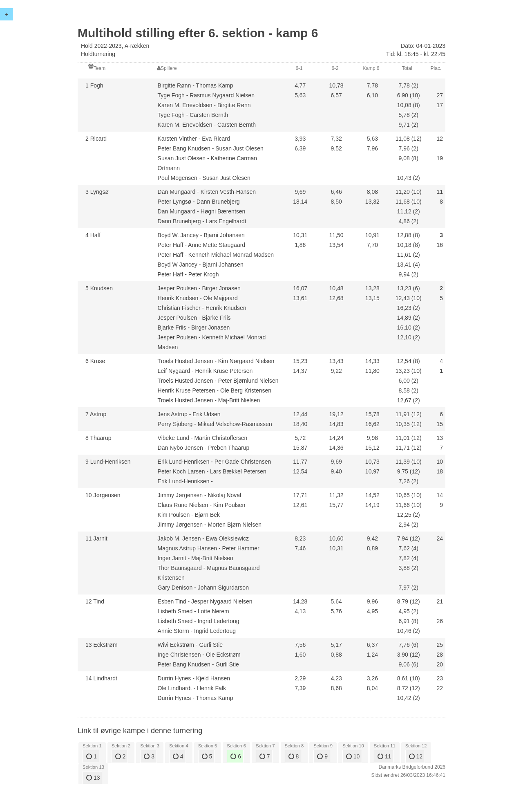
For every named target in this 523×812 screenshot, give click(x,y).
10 (353, 756)
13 (93, 778)
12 (416, 756)
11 (384, 756)
